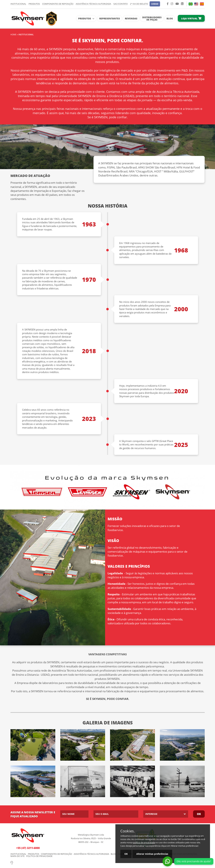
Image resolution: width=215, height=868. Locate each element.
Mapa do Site (18, 856)
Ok (199, 814)
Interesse (151, 814)
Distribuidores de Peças (152, 18)
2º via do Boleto (139, 4)
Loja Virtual (191, 18)
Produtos (34, 4)
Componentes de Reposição (58, 4)
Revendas (131, 18)
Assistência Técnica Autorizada (93, 4)
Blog (170, 18)
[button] (155, 4)
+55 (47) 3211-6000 (28, 848)
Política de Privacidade (39, 856)
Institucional (18, 4)
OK (126, 854)
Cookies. (128, 831)
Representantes (110, 18)
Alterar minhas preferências (152, 854)
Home (13, 35)
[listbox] (166, 814)
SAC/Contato (121, 4)
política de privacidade (144, 842)
